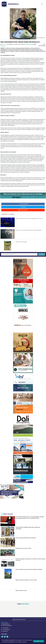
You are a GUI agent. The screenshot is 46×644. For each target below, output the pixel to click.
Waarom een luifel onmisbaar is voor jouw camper (26, 580)
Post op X (23, 207)
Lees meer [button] (24, 642)
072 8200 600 (6, 628)
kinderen (29, 44)
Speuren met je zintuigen (21, 242)
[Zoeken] (42, 254)
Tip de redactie (23, 210)
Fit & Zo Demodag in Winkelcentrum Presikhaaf (26, 538)
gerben (33, 44)
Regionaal (3, 46)
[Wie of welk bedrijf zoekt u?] (19, 254)
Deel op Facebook (23, 204)
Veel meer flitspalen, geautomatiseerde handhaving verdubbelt (29, 569)
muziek (25, 44)
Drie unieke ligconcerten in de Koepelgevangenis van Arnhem (29, 218)
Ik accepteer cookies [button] (39, 641)
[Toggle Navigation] (42, 4)
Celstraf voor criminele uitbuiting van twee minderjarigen (29, 230)
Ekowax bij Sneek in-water (21, 590)
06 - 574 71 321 (28, 197)
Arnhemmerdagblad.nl (13, 4)
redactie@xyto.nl (6, 630)
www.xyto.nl (5, 631)
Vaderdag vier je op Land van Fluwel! (23, 548)
